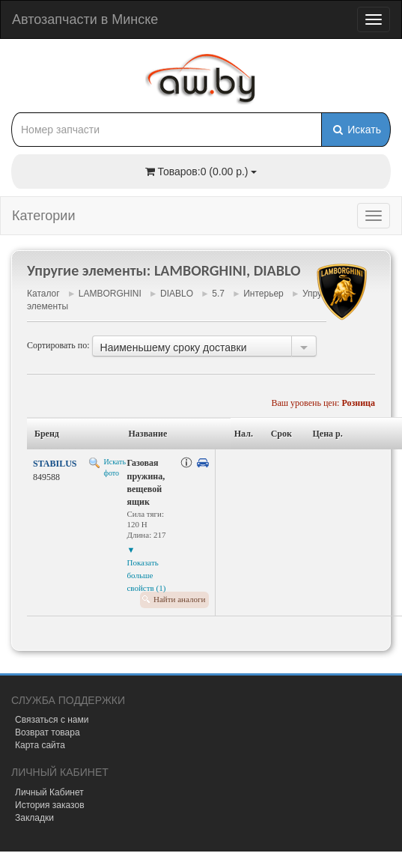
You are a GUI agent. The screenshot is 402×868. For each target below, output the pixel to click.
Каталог (43, 294)
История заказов (50, 805)
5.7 (218, 294)
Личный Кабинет (49, 792)
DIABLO (177, 294)
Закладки (34, 818)
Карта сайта (40, 745)
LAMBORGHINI (110, 294)
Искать (356, 130)
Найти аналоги (179, 599)
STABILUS (55, 464)
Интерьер (264, 294)
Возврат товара (48, 732)
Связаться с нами (52, 720)
